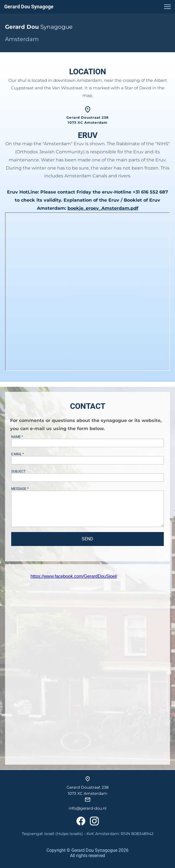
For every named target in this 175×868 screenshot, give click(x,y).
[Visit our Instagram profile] (94, 821)
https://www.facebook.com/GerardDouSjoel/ (74, 576)
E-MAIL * (17, 454)
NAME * (17, 437)
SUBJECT (18, 471)
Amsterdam (22, 39)
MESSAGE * (20, 489)
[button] (167, 7)
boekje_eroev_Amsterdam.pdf (103, 208)
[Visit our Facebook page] (81, 821)
